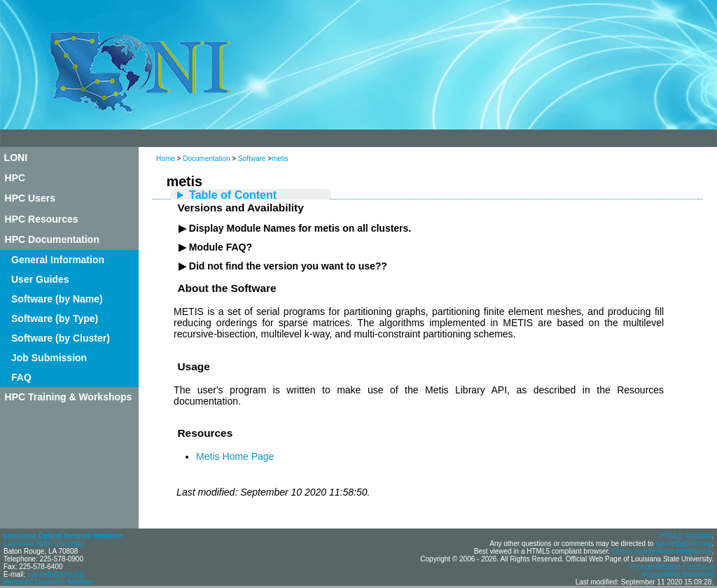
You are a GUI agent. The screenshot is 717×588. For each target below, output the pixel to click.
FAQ (21, 377)
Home (166, 159)
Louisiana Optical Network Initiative (63, 536)
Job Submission (49, 358)
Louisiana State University (44, 544)
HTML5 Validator (685, 536)
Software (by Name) (57, 299)
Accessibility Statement (677, 574)
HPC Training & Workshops (69, 397)
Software (252, 159)
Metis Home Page (235, 456)
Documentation (206, 159)
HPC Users (30, 198)
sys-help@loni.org (55, 574)
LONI (16, 157)
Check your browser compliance (662, 551)
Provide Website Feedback (672, 567)
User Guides (40, 279)
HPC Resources (42, 219)
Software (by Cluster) (61, 338)
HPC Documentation (52, 239)
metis (280, 159)
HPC (15, 178)
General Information (58, 260)
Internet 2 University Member (48, 582)
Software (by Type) (55, 318)
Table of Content (233, 195)
